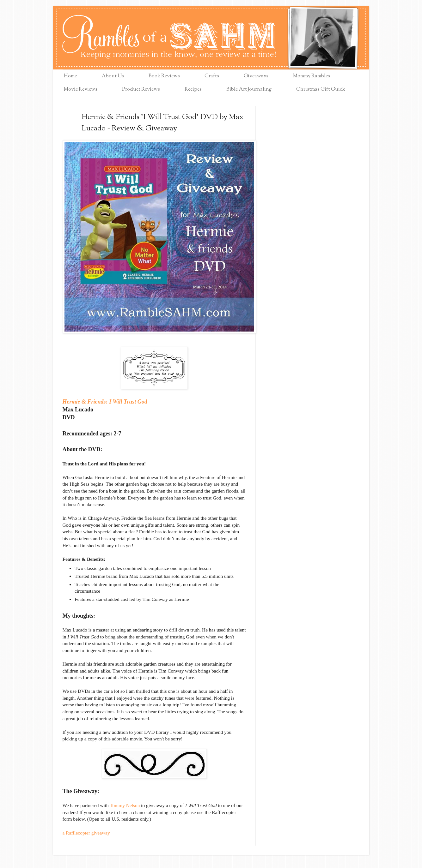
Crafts (212, 76)
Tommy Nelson (125, 805)
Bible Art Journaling (249, 90)
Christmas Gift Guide (321, 90)
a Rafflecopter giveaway (86, 833)
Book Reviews (164, 76)
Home (70, 76)
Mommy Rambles (312, 76)
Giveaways (256, 76)
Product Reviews (141, 90)
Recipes (193, 90)
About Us (113, 76)
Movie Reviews (81, 90)
